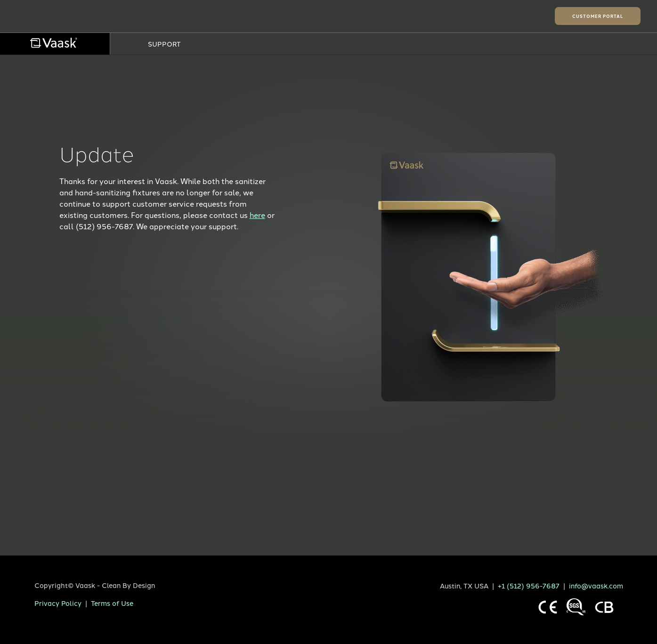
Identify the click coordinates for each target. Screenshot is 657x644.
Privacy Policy (58, 603)
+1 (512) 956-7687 (529, 585)
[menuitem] (55, 44)
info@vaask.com (596, 585)
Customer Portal (598, 16)
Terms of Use (112, 603)
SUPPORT (164, 44)
